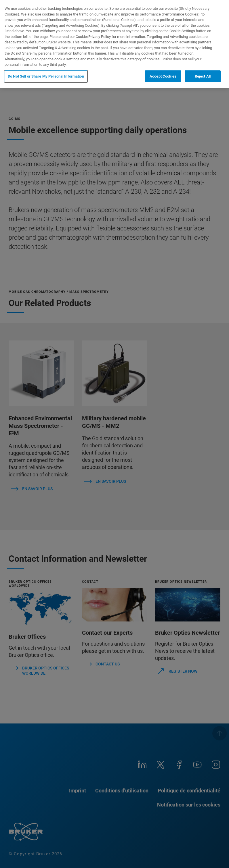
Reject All (203, 76)
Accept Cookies (163, 76)
